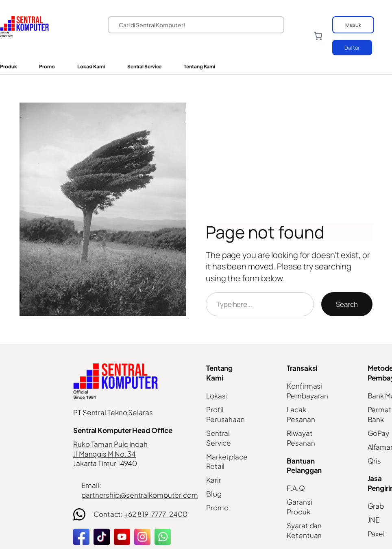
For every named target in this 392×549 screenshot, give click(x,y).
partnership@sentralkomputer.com (140, 495)
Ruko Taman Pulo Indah (110, 444)
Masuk (353, 25)
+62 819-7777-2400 (156, 514)
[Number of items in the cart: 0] (318, 36)
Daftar (352, 48)
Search (347, 304)
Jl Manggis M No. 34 (105, 454)
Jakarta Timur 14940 (105, 463)
